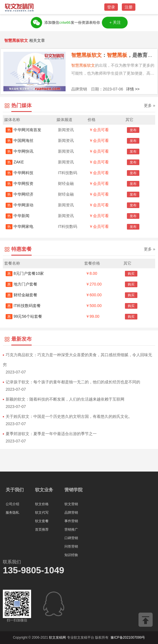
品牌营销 (71, 513)
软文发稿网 (57, 637)
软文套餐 (42, 521)
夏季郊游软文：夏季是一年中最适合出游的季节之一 (51, 434)
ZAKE (15, 162)
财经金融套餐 (21, 295)
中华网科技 (20, 173)
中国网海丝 (20, 141)
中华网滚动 (20, 205)
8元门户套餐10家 (25, 273)
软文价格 (42, 504)
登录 (111, 7)
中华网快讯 (20, 151)
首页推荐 (42, 530)
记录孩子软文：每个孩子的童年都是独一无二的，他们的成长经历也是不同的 (73, 382)
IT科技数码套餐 (23, 306)
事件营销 (71, 521)
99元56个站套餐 (24, 316)
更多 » (150, 105)
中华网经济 (20, 194)
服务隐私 (12, 513)
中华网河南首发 (23, 130)
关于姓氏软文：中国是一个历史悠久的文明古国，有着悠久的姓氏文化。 (69, 416)
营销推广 (71, 530)
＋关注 (115, 22)
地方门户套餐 (21, 284)
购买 (131, 274)
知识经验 (71, 555)
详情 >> (133, 89)
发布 (133, 130)
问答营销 (71, 546)
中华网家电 (20, 226)
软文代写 (42, 513)
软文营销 (71, 504)
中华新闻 (18, 216)
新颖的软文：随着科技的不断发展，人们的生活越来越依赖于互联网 (65, 399)
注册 (129, 7)
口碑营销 (71, 538)
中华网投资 (20, 183)
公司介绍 (12, 504)
